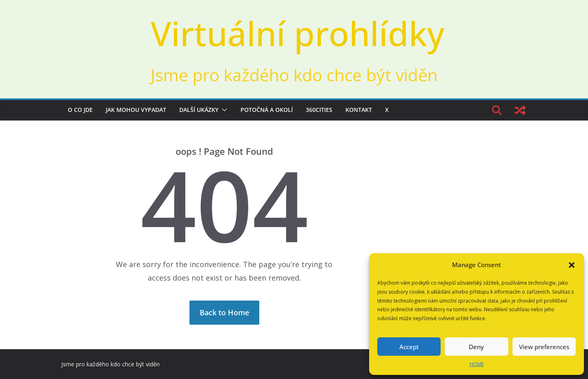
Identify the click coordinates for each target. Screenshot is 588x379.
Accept (409, 347)
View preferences (544, 347)
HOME (477, 364)
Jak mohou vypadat (136, 110)
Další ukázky (199, 110)
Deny (476, 347)
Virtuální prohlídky (297, 33)
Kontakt (359, 110)
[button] (572, 265)
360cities (319, 110)
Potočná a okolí (267, 110)
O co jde (80, 110)
